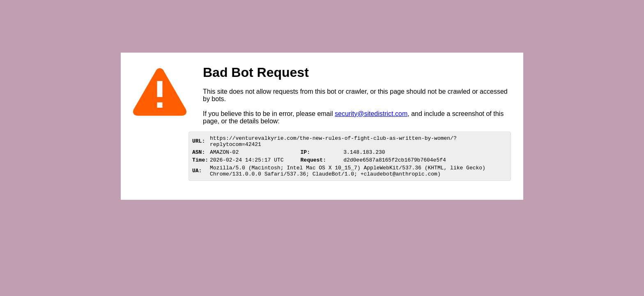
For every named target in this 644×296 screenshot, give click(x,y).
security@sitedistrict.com (371, 114)
